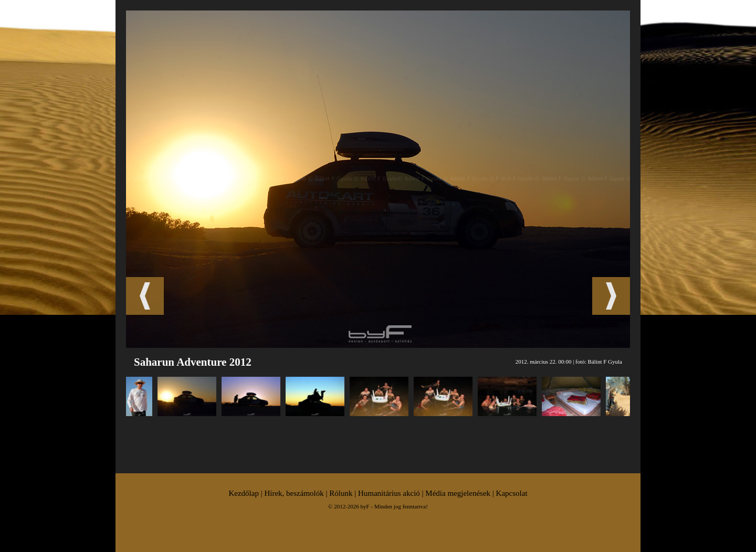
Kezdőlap (243, 493)
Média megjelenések (458, 493)
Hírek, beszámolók (294, 493)
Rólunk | (344, 493)
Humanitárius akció (389, 493)
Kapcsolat (512, 493)
